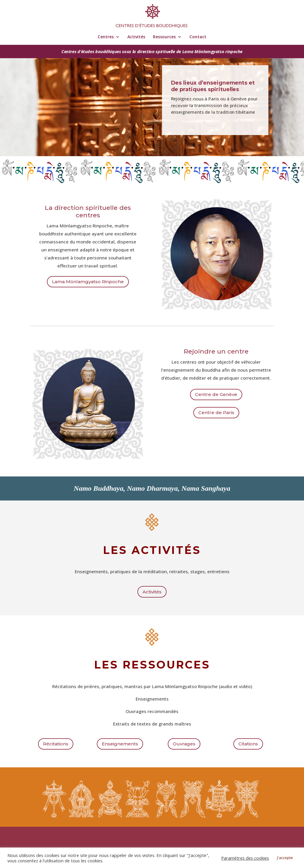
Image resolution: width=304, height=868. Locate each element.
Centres (106, 37)
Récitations (56, 744)
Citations (248, 744)
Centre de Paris (216, 412)
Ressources (164, 37)
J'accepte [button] (285, 858)
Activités (136, 37)
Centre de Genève (216, 394)
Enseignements (120, 744)
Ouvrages (184, 744)
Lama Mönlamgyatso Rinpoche (88, 282)
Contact (198, 37)
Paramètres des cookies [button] (245, 858)
